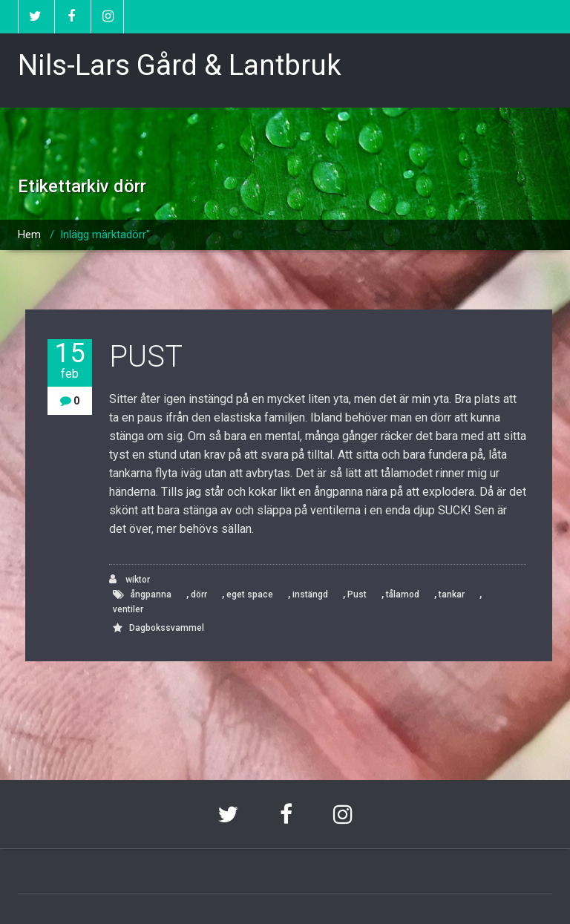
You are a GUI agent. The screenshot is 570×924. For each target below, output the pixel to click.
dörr (199, 594)
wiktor (130, 579)
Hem (29, 235)
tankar (452, 594)
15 (70, 360)
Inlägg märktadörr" (105, 235)
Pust (357, 594)
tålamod (403, 594)
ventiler (128, 609)
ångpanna (151, 594)
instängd (310, 594)
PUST (146, 357)
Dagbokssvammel (167, 628)
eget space (250, 594)
